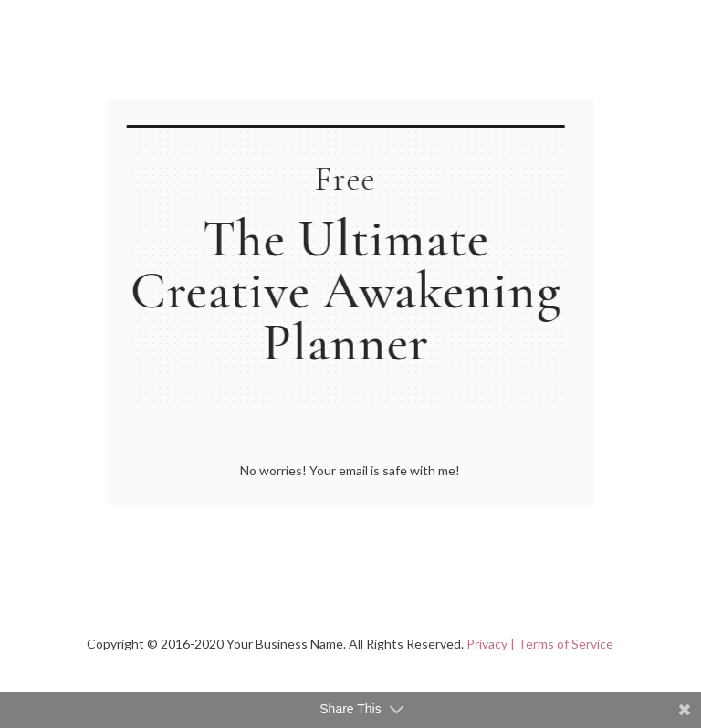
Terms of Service (565, 644)
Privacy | (491, 644)
